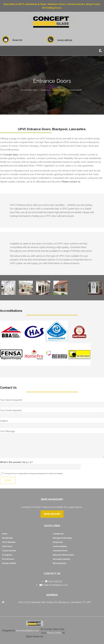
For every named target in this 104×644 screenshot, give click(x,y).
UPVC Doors (59, 90)
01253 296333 (55, 581)
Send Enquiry (52, 514)
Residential (46, 90)
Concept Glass (11, 155)
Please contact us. (71, 182)
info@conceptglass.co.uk (55, 585)
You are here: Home (29, 90)
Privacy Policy (54, 633)
